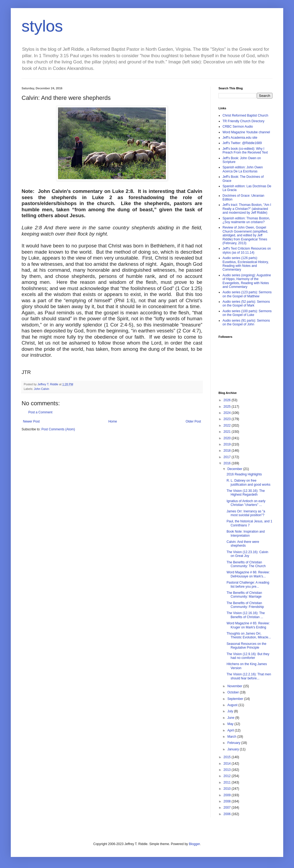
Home (113, 421)
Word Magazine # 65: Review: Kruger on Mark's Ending (248, 625)
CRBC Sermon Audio (238, 127)
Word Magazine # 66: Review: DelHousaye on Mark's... (248, 574)
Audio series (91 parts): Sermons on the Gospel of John (246, 322)
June (231, 718)
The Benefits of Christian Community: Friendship (245, 605)
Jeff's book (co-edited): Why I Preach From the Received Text (245, 151)
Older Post (193, 421)
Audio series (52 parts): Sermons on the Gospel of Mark (246, 304)
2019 (228, 444)
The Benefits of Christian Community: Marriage (244, 595)
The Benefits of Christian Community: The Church (246, 564)
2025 (228, 407)
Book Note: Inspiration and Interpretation (246, 533)
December (235, 469)
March (232, 737)
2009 (228, 795)
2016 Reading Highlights (244, 474)
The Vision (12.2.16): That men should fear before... (249, 676)
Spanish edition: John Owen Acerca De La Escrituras (243, 169)
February (234, 743)
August (233, 705)
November (235, 686)
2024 (228, 413)
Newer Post (31, 421)
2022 (228, 426)
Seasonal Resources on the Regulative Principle (246, 646)
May (231, 724)
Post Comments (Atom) (58, 429)
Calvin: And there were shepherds (243, 544)
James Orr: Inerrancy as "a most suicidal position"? (246, 513)
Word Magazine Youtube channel (246, 132)
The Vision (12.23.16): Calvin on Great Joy (247, 554)
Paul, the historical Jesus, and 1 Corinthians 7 (249, 523)
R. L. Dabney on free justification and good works (248, 482)
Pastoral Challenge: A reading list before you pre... (248, 584)
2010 (228, 789)
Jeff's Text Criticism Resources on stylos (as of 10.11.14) (247, 250)
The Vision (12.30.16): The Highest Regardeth (246, 493)
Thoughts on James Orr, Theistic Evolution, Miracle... (249, 635)
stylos (42, 26)
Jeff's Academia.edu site (240, 138)
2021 (228, 432)
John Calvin (42, 389)
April (231, 730)
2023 (228, 419)
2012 (228, 776)
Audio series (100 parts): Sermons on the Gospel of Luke (247, 313)
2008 (228, 801)
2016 (228, 463)
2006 (228, 814)
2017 (228, 457)
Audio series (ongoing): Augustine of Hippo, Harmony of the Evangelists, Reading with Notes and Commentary (247, 281)
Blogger (194, 844)
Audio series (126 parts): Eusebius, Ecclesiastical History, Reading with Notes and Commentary (246, 264)
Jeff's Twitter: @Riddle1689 (242, 143)
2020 (228, 438)
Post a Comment (40, 412)
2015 (228, 757)
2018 (228, 451)
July (231, 711)
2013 (228, 770)
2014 (228, 764)
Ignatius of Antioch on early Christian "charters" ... (246, 503)
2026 (228, 400)
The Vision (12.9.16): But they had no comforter (248, 656)
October (234, 692)
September (236, 699)
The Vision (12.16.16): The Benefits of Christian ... (246, 615)
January (234, 749)
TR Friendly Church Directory (243, 121)
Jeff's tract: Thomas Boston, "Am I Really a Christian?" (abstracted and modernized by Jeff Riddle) (247, 209)
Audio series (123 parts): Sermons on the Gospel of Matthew (247, 294)
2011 (228, 782)
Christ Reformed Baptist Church (245, 115)
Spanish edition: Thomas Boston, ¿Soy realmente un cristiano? (246, 220)
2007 (228, 808)
